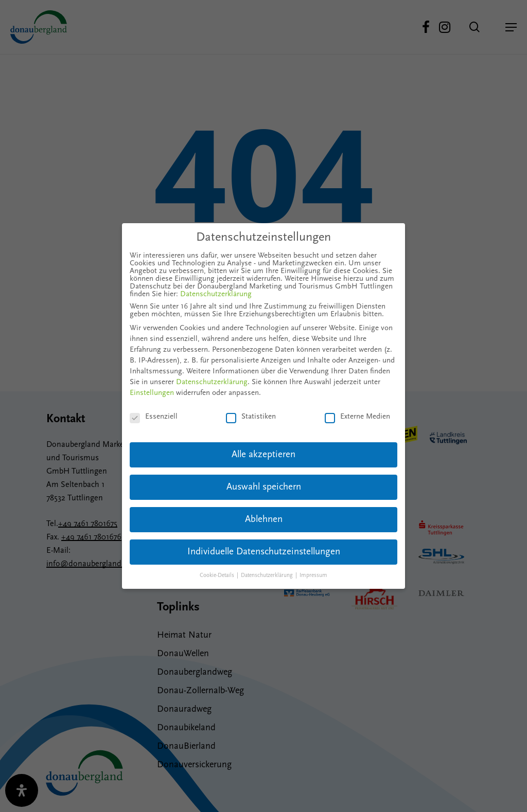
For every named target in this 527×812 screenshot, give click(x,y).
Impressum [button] (313, 576)
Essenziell (154, 417)
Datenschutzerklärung (216, 294)
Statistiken (251, 417)
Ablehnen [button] (264, 520)
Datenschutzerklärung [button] (268, 576)
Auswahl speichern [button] (264, 487)
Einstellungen (152, 393)
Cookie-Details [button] (218, 576)
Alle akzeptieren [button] (263, 455)
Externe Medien (357, 417)
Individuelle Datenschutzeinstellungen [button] (264, 552)
